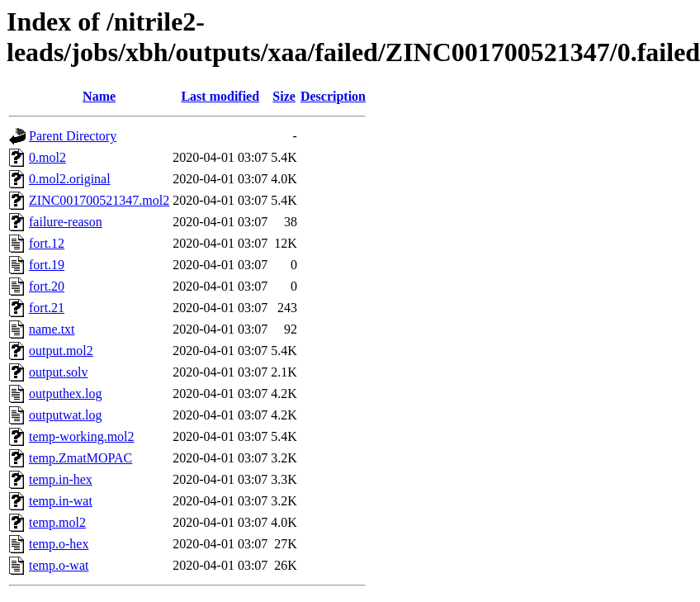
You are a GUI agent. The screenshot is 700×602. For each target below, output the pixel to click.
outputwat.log (65, 415)
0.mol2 (47, 157)
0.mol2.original (70, 179)
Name (99, 96)
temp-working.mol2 (82, 436)
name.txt (52, 329)
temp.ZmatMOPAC (80, 458)
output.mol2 (61, 351)
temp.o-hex (59, 544)
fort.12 (47, 243)
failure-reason (66, 222)
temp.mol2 (57, 522)
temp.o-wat (59, 565)
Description (333, 96)
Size (284, 96)
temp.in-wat (61, 501)
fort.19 (47, 265)
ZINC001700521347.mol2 (99, 200)
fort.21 (47, 308)
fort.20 (47, 286)
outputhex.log (65, 393)
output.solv (59, 372)
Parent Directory (73, 136)
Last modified (220, 96)
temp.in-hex (61, 479)
